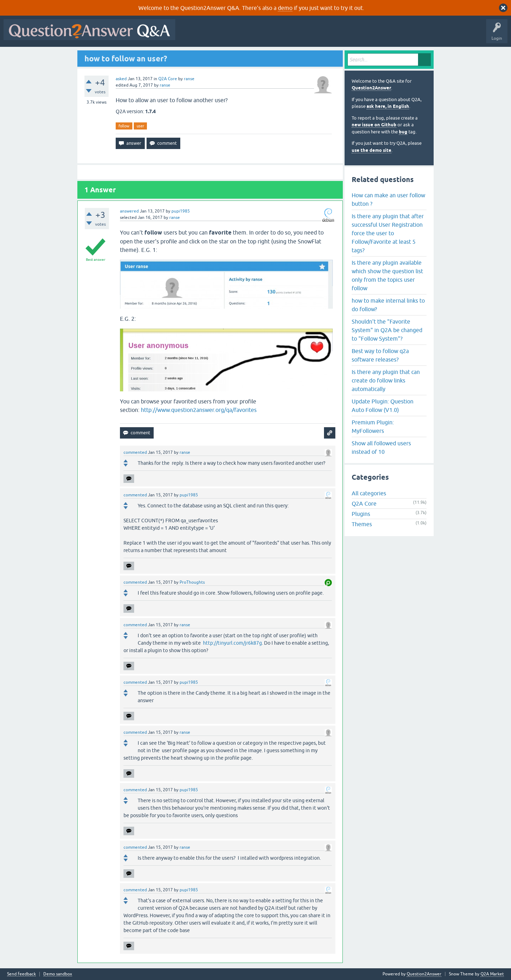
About (398, 35)
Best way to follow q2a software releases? (380, 355)
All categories (369, 493)
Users (321, 35)
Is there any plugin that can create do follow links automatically (386, 380)
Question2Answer (371, 88)
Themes (362, 524)
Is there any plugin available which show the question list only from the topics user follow (387, 275)
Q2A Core (168, 79)
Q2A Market (492, 974)
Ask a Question (350, 35)
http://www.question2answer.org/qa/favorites (199, 410)
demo (285, 8)
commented (135, 452)
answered (129, 211)
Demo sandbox (58, 974)
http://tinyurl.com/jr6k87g (232, 643)
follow (124, 126)
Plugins (361, 514)
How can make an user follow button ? (388, 199)
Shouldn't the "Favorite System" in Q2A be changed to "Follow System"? (387, 330)
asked (121, 79)
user (140, 126)
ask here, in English (388, 106)
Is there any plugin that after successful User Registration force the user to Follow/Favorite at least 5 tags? (388, 233)
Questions (219, 35)
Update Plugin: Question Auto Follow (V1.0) (383, 406)
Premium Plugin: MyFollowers (373, 426)
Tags (298, 35)
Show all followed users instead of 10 (381, 447)
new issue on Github (374, 125)
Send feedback (21, 974)
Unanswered (271, 35)
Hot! (244, 35)
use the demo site (372, 150)
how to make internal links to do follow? (388, 305)
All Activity (191, 35)
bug (403, 132)
